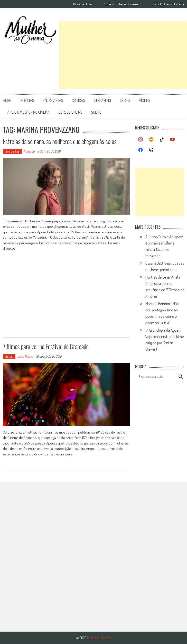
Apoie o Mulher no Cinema (121, 4)
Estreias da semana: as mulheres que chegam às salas (60, 141)
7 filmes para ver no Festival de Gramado (46, 346)
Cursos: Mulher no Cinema (167, 4)
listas (9, 356)
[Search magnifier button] (181, 377)
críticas (78, 100)
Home (7, 100)
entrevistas (53, 100)
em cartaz (12, 151)
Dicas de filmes (83, 4)
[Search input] (157, 377)
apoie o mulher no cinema (28, 112)
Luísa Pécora (25, 356)
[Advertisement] (123, 55)
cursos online (70, 112)
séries (125, 100)
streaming (102, 100)
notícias (27, 100)
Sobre (96, 112)
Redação (29, 151)
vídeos (145, 100)
